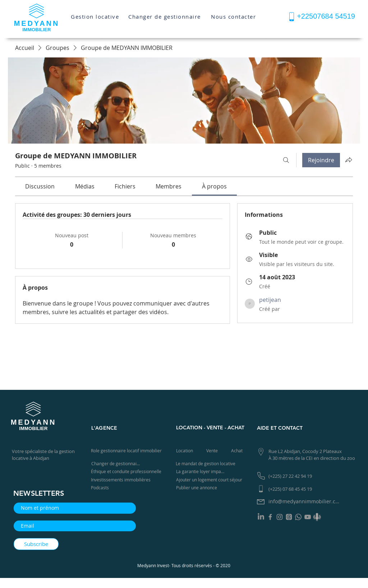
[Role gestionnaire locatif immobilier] (128, 451)
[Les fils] (289, 517)
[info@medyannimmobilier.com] (306, 502)
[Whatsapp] (298, 517)
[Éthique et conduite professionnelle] (128, 472)
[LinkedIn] (261, 517)
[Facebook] (270, 517)
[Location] (185, 451)
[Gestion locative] (96, 17)
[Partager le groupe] (349, 160)
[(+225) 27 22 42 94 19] (293, 476)
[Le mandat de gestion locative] (206, 464)
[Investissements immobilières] (122, 480)
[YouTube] (308, 517)
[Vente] (213, 451)
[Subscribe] (36, 544)
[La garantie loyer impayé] (201, 472)
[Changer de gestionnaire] (165, 16)
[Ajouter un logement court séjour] (211, 480)
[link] (40, 186)
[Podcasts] (102, 488)
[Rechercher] (286, 160)
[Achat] (238, 451)
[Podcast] (317, 517)
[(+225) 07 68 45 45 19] (293, 489)
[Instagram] (280, 517)
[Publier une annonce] (198, 488)
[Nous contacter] (234, 17)
